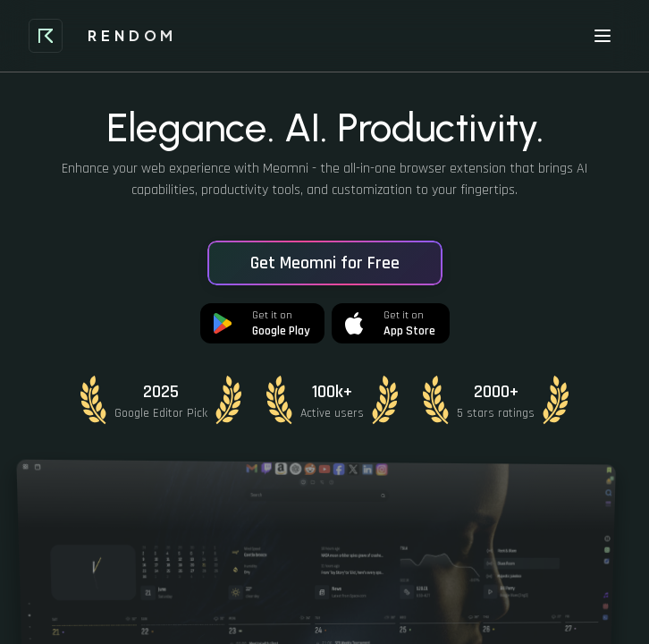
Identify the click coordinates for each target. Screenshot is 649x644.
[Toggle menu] (603, 36)
